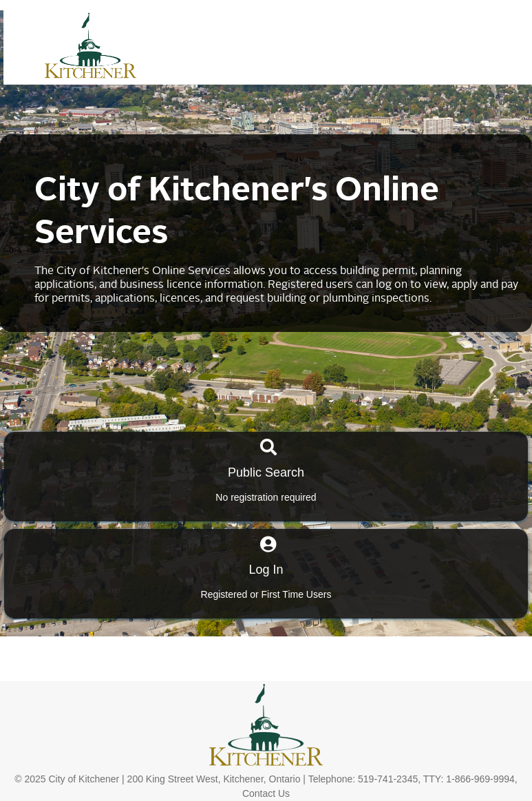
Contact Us (266, 793)
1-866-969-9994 (480, 779)
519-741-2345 (388, 779)
